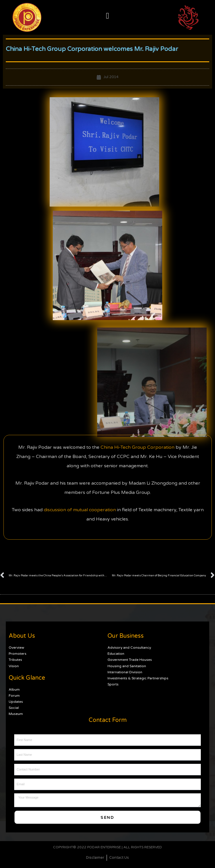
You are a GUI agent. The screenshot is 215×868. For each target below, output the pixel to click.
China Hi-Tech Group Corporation (137, 399)
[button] (107, 16)
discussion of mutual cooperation (80, 462)
